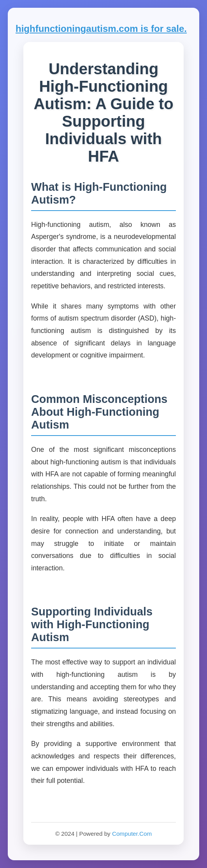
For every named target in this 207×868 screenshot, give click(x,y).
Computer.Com (132, 834)
